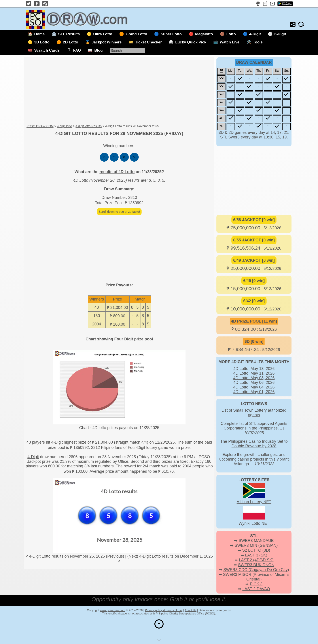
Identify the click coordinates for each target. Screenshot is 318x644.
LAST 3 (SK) (256, 555)
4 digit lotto (64, 126)
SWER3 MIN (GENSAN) (256, 545)
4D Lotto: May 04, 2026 (254, 387)
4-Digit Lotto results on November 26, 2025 (67, 556)
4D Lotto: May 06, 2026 (254, 383)
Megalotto (204, 34)
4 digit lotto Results (89, 126)
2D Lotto (71, 42)
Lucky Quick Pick (191, 42)
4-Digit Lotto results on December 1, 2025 (176, 556)
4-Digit (255, 34)
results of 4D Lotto (117, 172)
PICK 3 (256, 584)
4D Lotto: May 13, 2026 (254, 369)
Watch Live (230, 42)
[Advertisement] (119, 91)
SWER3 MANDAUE (256, 541)
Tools (258, 42)
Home (39, 34)
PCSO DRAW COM (40, 126)
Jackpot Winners (107, 42)
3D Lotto (42, 42)
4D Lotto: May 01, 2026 (254, 392)
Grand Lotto (136, 34)
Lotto (231, 34)
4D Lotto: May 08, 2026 (254, 378)
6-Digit (280, 34)
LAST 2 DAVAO (256, 589)
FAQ (77, 50)
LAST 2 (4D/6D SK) (256, 560)
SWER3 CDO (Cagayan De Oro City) (256, 570)
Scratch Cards (47, 50)
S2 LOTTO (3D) (256, 550)
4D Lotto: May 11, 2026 (254, 373)
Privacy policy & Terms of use (164, 610)
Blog (98, 50)
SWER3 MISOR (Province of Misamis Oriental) (256, 577)
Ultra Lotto (103, 34)
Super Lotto (171, 34)
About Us (190, 610)
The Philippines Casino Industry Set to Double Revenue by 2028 (254, 444)
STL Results (69, 34)
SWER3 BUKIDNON (256, 565)
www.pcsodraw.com (113, 610)
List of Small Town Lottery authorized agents (254, 413)
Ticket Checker (149, 42)
